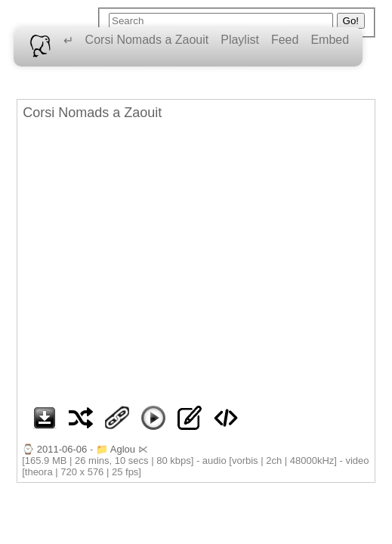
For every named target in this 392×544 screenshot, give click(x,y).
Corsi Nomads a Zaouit (147, 40)
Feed (285, 40)
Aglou (123, 449)
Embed (330, 40)
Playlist (240, 40)
